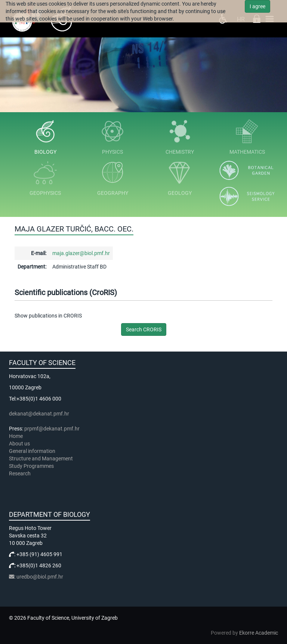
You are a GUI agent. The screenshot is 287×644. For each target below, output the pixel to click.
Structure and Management (41, 459)
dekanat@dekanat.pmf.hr (39, 414)
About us (20, 444)
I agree (257, 6)
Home (16, 436)
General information (32, 451)
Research (20, 473)
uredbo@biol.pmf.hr (40, 577)
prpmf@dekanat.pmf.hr (52, 429)
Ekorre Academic (259, 633)
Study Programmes (31, 466)
